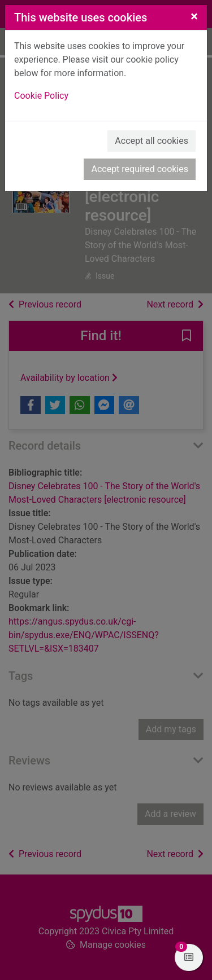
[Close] (194, 16)
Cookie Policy (41, 96)
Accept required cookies (140, 169)
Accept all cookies (152, 141)
